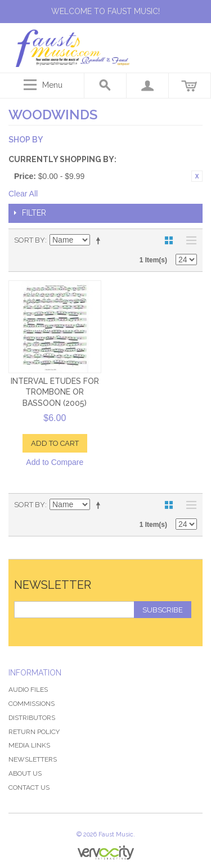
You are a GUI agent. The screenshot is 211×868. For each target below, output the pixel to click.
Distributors (32, 718)
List (188, 240)
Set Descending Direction (100, 240)
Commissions (32, 704)
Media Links (29, 745)
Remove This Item (197, 176)
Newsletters (33, 759)
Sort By (30, 240)
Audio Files (28, 690)
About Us (25, 773)
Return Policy (34, 732)
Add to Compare (55, 462)
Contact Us (29, 788)
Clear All (23, 194)
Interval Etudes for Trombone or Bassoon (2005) (55, 392)
